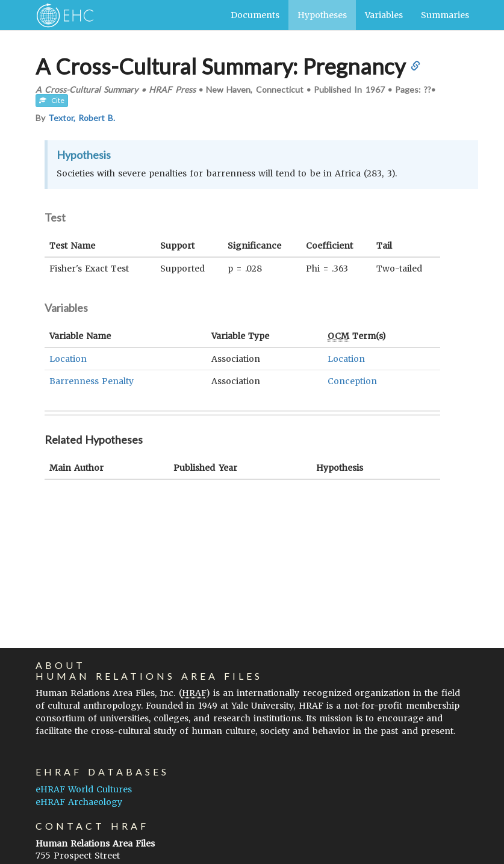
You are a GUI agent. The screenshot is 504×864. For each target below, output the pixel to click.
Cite (52, 100)
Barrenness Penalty (92, 381)
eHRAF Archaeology (79, 802)
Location (68, 359)
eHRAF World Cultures (84, 789)
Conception (352, 381)
